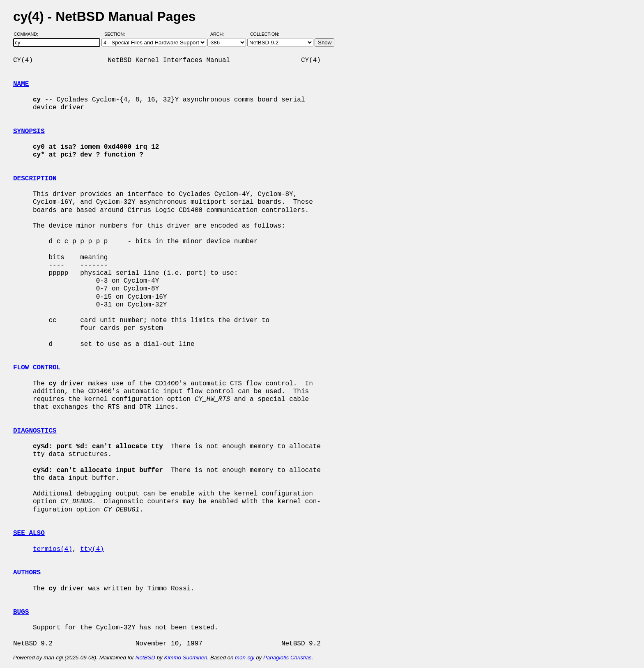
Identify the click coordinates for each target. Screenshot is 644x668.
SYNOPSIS (29, 131)
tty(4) (92, 549)
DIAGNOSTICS (35, 431)
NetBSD (145, 658)
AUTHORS (27, 573)
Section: (116, 34)
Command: (29, 34)
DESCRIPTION (35, 179)
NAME (21, 84)
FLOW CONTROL (37, 368)
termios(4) (53, 549)
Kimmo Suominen (185, 658)
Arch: (221, 34)
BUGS (21, 612)
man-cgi (245, 658)
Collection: (265, 34)
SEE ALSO (29, 533)
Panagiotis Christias (287, 658)
